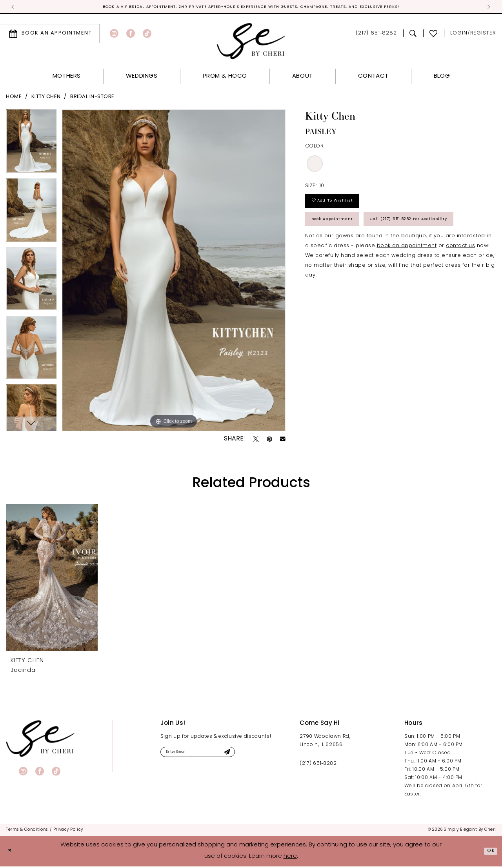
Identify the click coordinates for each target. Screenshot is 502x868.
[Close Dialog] (12, 853)
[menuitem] (126, 35)
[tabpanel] (31, 145)
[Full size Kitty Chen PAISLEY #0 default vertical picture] (174, 272)
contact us (460, 285)
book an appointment (407, 285)
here (290, 858)
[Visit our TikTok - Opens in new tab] (147, 35)
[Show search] (413, 35)
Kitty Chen (46, 98)
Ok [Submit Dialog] (489, 853)
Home (14, 98)
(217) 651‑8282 (318, 765)
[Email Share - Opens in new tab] (283, 440)
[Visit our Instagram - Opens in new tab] (114, 35)
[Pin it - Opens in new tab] (269, 440)
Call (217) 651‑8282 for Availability (366, 256)
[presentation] (52, 579)
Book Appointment (342, 231)
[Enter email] (212, 755)
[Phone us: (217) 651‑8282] (376, 35)
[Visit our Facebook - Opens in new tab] (131, 35)
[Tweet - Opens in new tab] (256, 440)
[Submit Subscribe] (253, 755)
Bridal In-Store (92, 98)
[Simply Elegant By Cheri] (251, 43)
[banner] (40, 740)
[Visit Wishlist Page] (434, 35)
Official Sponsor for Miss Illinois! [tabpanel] (251, 8)
